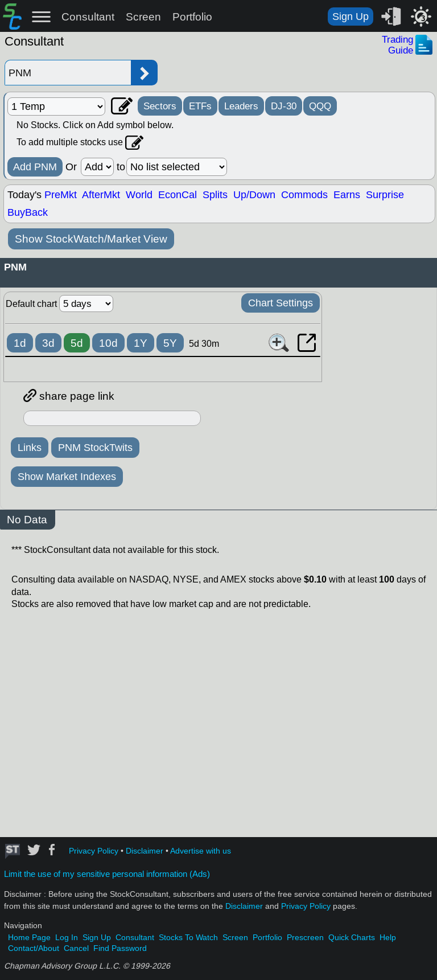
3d (48, 343)
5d (77, 343)
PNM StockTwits (95, 448)
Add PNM (35, 167)
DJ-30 (284, 106)
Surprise (385, 195)
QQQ (320, 106)
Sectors (160, 106)
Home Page (29, 938)
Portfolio (192, 17)
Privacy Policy (94, 851)
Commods (304, 195)
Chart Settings (281, 303)
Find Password (120, 948)
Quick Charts (352, 938)
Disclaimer (145, 851)
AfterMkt (101, 195)
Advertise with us (201, 851)
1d (20, 343)
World (139, 195)
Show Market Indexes (67, 477)
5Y (170, 343)
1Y (141, 343)
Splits (215, 195)
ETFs (200, 106)
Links (30, 448)
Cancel (76, 948)
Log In (67, 938)
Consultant (88, 17)
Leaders (241, 106)
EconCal (178, 195)
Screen (143, 17)
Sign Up (351, 17)
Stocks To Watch (188, 938)
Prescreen (305, 938)
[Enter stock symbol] (68, 73)
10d (108, 343)
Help (388, 938)
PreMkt (61, 195)
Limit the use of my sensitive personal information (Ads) (107, 874)
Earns (347, 195)
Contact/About (34, 948)
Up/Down (254, 195)
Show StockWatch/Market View (91, 239)
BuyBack (28, 212)
